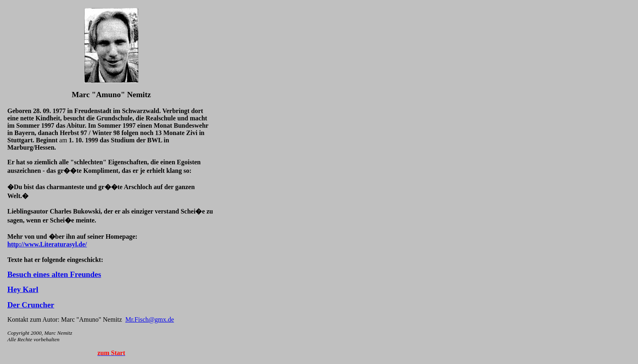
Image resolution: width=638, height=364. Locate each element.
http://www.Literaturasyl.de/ (47, 244)
